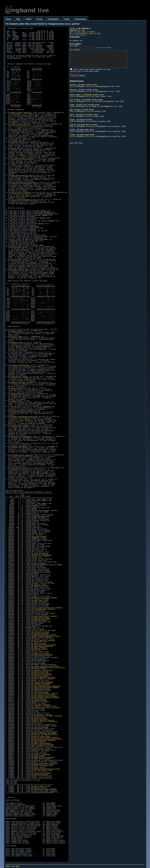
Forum (40, 19)
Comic (67, 19)
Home (9, 19)
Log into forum (105, 48)
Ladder (28, 19)
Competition (53, 19)
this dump (77, 30)
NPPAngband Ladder (86, 33)
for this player (79, 35)
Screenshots (81, 19)
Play (18, 19)
